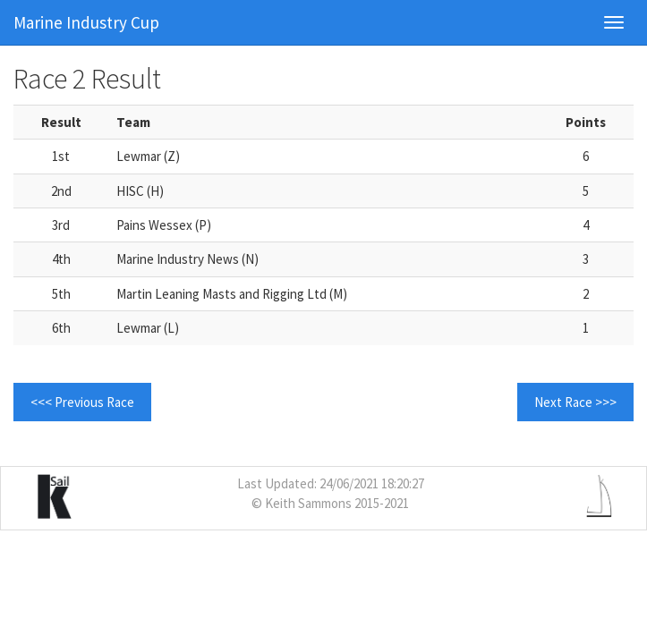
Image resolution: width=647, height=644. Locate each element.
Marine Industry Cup (86, 22)
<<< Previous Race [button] (82, 402)
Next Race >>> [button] (575, 402)
